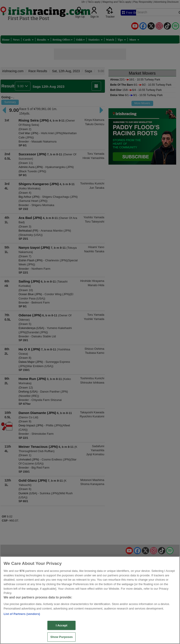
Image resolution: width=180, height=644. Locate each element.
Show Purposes (61, 637)
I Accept (61, 625)
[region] (90, 600)
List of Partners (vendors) (22, 614)
